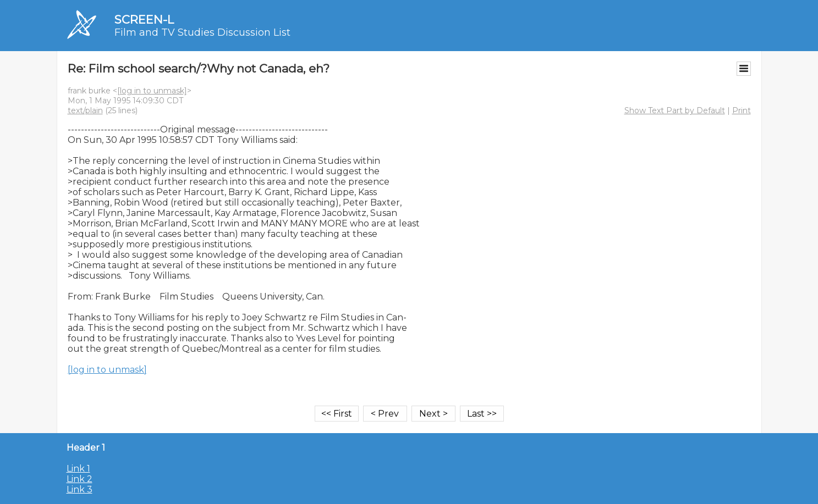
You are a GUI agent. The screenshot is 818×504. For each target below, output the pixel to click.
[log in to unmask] (152, 91)
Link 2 (79, 479)
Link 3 (79, 489)
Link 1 (78, 469)
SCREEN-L (144, 20)
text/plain (85, 110)
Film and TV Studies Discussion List (202, 32)
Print (742, 110)
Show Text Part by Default (675, 110)
